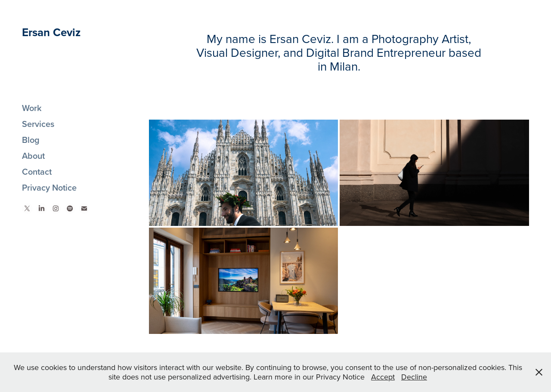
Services (38, 124)
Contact (37, 171)
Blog (31, 140)
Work (32, 108)
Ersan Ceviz (51, 32)
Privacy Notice (49, 187)
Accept (383, 377)
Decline (414, 377)
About (33, 156)
